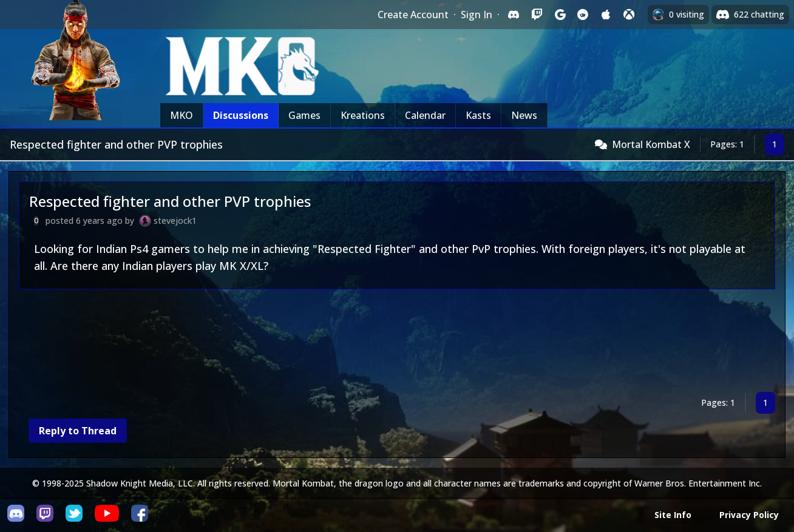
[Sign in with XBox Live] (629, 15)
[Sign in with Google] (560, 15)
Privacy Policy (749, 515)
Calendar (425, 115)
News (524, 115)
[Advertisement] (383, 343)
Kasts (478, 115)
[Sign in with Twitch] (537, 15)
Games (304, 115)
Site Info (673, 515)
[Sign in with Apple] (606, 15)
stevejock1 (175, 221)
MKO (182, 115)
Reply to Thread (78, 431)
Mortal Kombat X (651, 144)
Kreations (363, 115)
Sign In (477, 15)
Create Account (413, 15)
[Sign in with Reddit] (583, 15)
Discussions (241, 115)
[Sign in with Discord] (514, 15)
